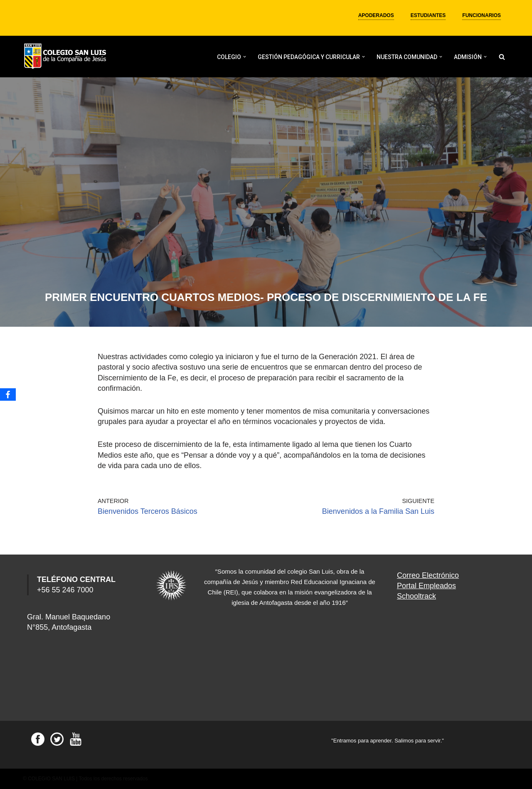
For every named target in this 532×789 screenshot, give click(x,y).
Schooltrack (416, 596)
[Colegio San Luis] (66, 57)
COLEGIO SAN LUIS (51, 779)
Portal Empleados (426, 586)
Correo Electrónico (428, 575)
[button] (245, 57)
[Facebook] (8, 394)
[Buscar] (502, 57)
